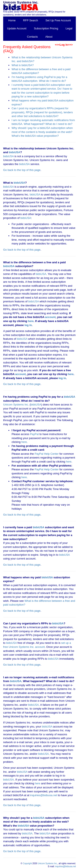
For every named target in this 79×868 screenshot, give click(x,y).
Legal (69, 28)
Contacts (32, 37)
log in (28, 325)
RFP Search (31, 20)
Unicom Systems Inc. (16, 405)
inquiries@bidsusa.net (44, 795)
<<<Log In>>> (64, 45)
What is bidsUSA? (23, 65)
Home (12, 20)
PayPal (34, 434)
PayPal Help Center (47, 454)
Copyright (27, 863)
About (49, 37)
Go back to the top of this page (22, 170)
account (50, 317)
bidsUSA (15, 152)
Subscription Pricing (46, 28)
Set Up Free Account (58, 20)
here (31, 321)
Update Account (17, 28)
